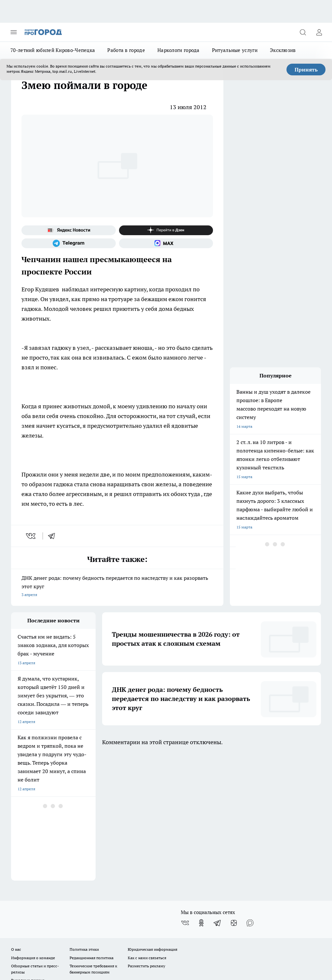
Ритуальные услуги (235, 50)
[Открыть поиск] (303, 32)
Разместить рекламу (146, 839)
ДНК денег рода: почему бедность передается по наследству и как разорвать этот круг (117, 587)
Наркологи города (179, 50)
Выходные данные (28, 853)
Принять (306, 70)
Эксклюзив (283, 50)
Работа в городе (126, 50)
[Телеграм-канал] (69, 243)
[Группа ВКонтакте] (185, 796)
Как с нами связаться (147, 830)
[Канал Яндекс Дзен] (166, 230)
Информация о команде (33, 830)
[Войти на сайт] (319, 32)
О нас (16, 822)
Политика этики (84, 822)
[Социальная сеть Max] (166, 243)
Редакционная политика (92, 830)
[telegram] (54, 536)
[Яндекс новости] (69, 230)
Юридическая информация (153, 822)
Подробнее (308, 901)
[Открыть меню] (14, 32)
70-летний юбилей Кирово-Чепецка (53, 50)
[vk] (31, 536)
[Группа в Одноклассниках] (201, 796)
